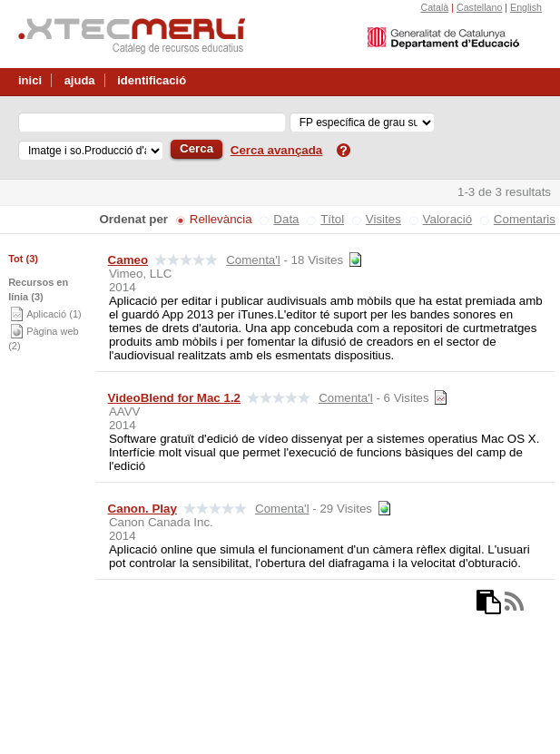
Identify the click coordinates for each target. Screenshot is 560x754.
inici (30, 80)
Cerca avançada (277, 150)
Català (434, 7)
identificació (152, 80)
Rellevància (221, 219)
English (526, 7)
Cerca (196, 148)
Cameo (128, 260)
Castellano (479, 7)
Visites (383, 219)
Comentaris (525, 219)
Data (286, 219)
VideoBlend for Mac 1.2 (174, 398)
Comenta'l (253, 260)
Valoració (448, 219)
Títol (332, 219)
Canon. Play (142, 509)
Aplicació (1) (54, 314)
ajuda (80, 80)
